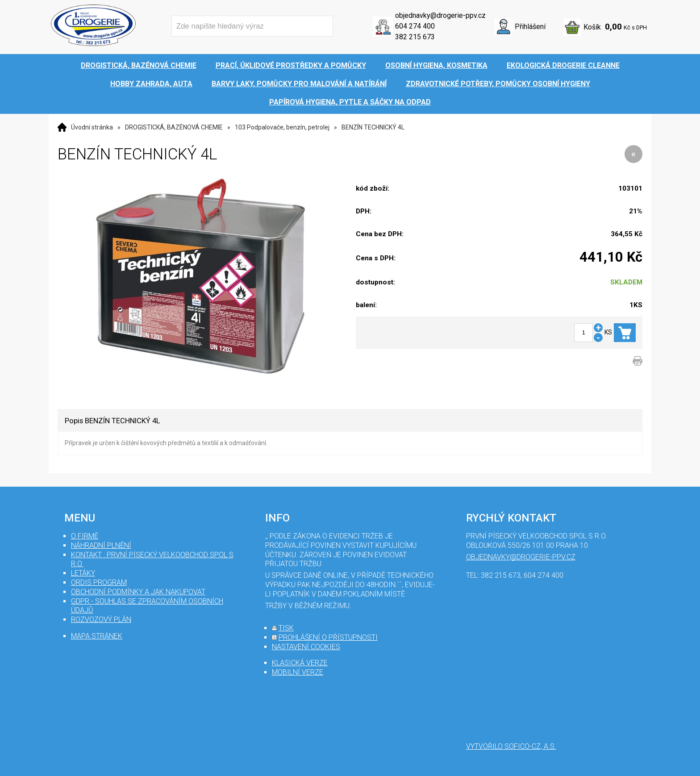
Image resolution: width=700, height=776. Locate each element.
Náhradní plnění (101, 545)
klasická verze (300, 663)
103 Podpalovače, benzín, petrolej (282, 127)
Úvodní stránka (92, 127)
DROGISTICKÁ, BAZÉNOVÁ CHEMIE (174, 127)
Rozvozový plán (101, 620)
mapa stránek (97, 636)
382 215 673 (415, 37)
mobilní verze (298, 672)
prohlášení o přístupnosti (328, 637)
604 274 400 (415, 26)
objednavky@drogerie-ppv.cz (440, 15)
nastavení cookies (306, 647)
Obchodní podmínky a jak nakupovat (138, 592)
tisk (286, 628)
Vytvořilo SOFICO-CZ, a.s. (511, 746)
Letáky (83, 573)
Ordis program (99, 582)
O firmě (85, 536)
